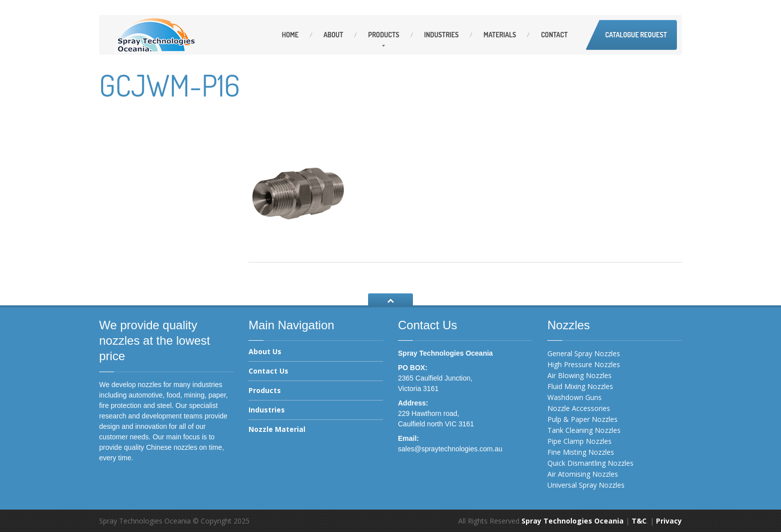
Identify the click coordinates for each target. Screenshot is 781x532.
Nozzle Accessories (579, 408)
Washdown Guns (575, 397)
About (334, 35)
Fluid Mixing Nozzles (580, 386)
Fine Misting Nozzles (581, 452)
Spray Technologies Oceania (573, 521)
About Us (265, 352)
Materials (500, 35)
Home (290, 35)
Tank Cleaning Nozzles (584, 430)
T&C (639, 521)
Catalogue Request (636, 35)
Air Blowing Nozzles (580, 375)
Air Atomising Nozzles (583, 474)
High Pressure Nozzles (584, 364)
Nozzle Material (277, 429)
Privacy (669, 521)
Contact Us (268, 371)
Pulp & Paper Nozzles (583, 419)
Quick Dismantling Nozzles (590, 463)
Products (384, 35)
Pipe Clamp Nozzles (580, 441)
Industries (442, 35)
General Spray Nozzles (584, 353)
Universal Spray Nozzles (586, 485)
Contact (554, 35)
